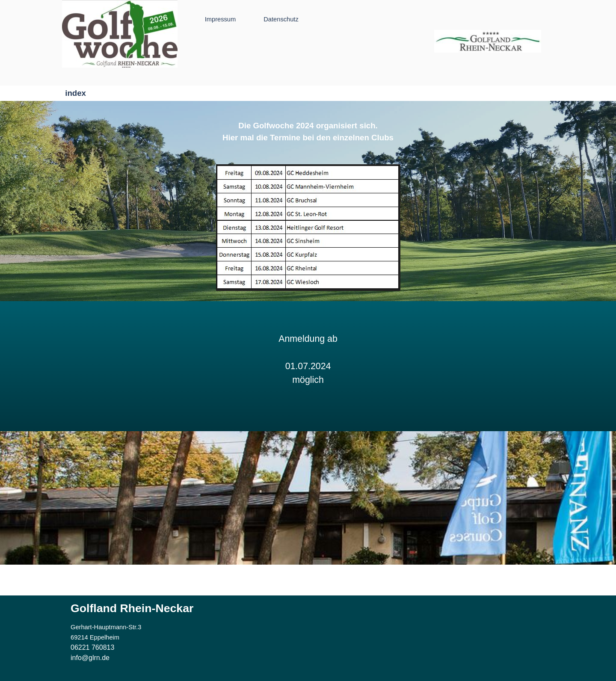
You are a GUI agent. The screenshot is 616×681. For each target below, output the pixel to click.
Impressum (220, 19)
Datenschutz (281, 19)
